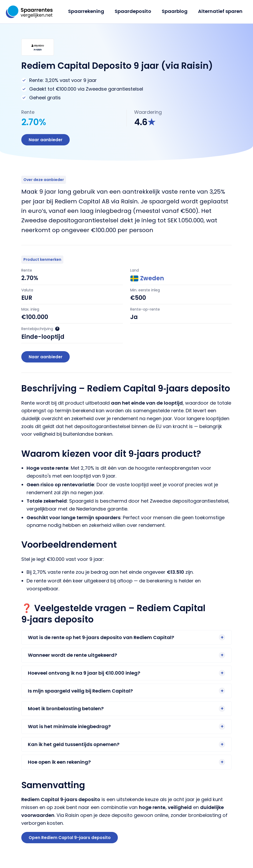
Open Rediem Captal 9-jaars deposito (70, 840)
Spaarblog (176, 11)
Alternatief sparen (221, 11)
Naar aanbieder (46, 140)
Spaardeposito (136, 11)
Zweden (147, 279)
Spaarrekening (90, 11)
